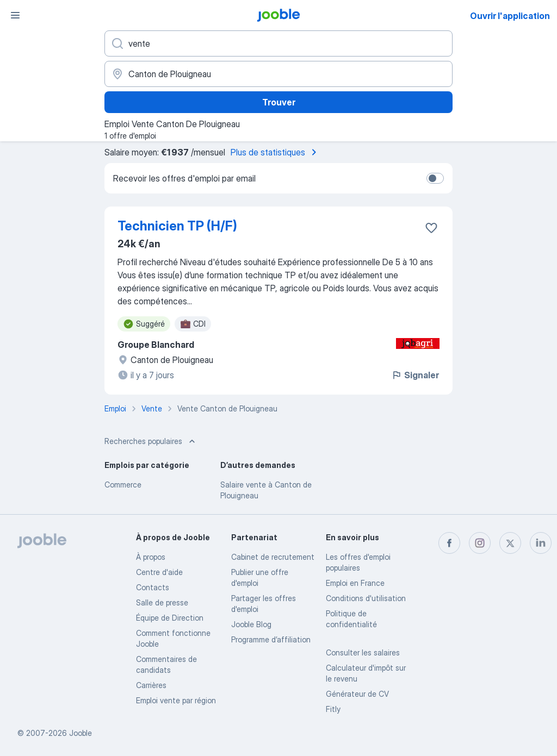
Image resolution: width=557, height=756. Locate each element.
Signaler (415, 375)
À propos (151, 557)
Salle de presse (162, 602)
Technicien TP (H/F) (177, 226)
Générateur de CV (357, 694)
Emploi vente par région (176, 700)
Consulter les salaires (363, 652)
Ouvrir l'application (510, 16)
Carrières (151, 685)
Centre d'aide (159, 572)
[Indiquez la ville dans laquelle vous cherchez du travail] (278, 74)
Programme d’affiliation (271, 639)
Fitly (333, 709)
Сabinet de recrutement (273, 557)
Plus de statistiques (276, 152)
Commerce (123, 485)
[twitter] (510, 543)
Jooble (81, 733)
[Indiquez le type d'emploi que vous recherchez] (278, 43)
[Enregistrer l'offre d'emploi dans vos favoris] (431, 228)
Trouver (279, 102)
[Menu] (15, 15)
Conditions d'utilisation (366, 598)
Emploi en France (355, 583)
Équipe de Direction (170, 618)
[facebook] (449, 543)
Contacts (153, 587)
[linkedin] (541, 543)
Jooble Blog (251, 624)
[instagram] (480, 543)
